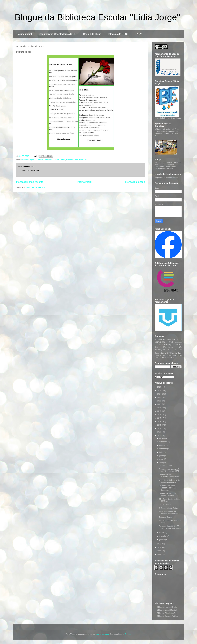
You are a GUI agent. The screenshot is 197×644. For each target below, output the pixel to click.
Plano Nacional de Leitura (76, 160)
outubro (163, 445)
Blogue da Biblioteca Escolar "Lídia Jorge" (97, 17)
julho (161, 452)
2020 (159, 408)
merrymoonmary (102, 634)
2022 (159, 401)
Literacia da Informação (165, 355)
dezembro (164, 438)
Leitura (63, 160)
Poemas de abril (165, 466)
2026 (159, 387)
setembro (163, 449)
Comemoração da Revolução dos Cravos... (170, 476)
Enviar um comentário (31, 170)
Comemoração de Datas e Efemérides (38, 160)
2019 (159, 411)
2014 (159, 428)
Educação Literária (173, 345)
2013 (159, 432)
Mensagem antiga (135, 182)
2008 (159, 554)
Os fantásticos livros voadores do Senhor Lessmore (168, 488)
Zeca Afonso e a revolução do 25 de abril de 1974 (169, 470)
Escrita (56, 160)
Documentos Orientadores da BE (58, 34)
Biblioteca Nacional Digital (167, 607)
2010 (159, 547)
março (162, 533)
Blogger (128, 634)
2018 (159, 415)
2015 (159, 425)
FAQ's (139, 34)
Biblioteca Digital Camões (167, 613)
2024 (159, 394)
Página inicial (24, 34)
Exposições (160, 350)
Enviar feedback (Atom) (35, 187)
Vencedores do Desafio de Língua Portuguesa (169, 481)
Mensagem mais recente (30, 182)
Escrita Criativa (165, 505)
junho (162, 456)
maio (161, 459)
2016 (159, 422)
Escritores (168, 347)
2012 (159, 435)
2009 (159, 551)
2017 (159, 418)
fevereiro (163, 536)
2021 (159, 404)
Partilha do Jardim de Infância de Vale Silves (169, 513)
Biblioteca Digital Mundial (167, 610)
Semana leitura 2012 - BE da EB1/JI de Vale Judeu (170, 527)
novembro (164, 442)
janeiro (162, 540)
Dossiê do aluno (92, 34)
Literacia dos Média (162, 358)
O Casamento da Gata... (168, 508)
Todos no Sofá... (165, 517)
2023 (159, 397)
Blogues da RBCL (118, 34)
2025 (159, 391)
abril (161, 463)
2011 (159, 544)
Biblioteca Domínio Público (167, 616)
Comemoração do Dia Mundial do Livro (168, 495)
